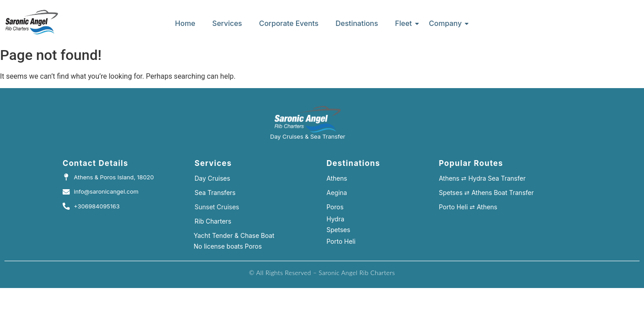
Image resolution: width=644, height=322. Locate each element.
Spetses (338, 230)
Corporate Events (289, 23)
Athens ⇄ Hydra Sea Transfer (482, 178)
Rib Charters (213, 221)
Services (227, 23)
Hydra (335, 219)
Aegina (337, 193)
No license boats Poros (228, 246)
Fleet (405, 23)
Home (185, 23)
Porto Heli (341, 241)
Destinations (357, 23)
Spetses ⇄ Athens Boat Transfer (486, 193)
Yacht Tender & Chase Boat (234, 235)
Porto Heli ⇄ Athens (468, 207)
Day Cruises (212, 178)
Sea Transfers (215, 193)
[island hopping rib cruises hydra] (32, 22)
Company (447, 23)
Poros (335, 207)
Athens (337, 178)
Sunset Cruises (217, 207)
